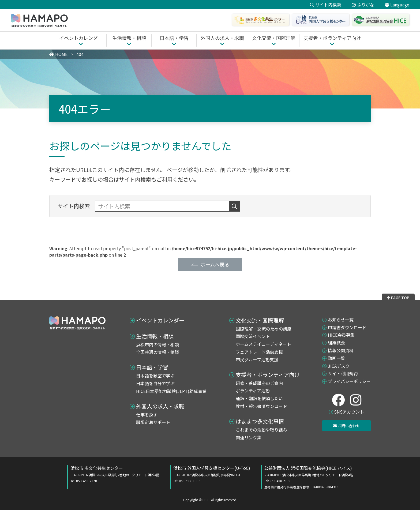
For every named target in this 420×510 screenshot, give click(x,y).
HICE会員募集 (341, 335)
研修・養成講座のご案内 (259, 383)
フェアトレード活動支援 (259, 352)
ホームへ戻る (215, 264)
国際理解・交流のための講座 (264, 329)
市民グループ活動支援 (257, 359)
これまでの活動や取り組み (261, 430)
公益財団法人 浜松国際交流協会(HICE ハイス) (309, 477)
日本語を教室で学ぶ (155, 376)
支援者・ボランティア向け (268, 375)
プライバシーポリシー (349, 381)
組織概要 (336, 343)
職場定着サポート (153, 422)
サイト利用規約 (343, 373)
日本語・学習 (152, 367)
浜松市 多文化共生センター (115, 474)
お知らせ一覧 (341, 320)
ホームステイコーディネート (263, 344)
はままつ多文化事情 (260, 421)
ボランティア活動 (253, 391)
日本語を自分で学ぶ (155, 383)
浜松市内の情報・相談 (157, 344)
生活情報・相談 (155, 336)
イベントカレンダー (160, 320)
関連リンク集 (249, 437)
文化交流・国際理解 (260, 320)
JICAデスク (339, 366)
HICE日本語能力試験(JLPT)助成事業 (171, 391)
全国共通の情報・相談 (157, 352)
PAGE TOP (398, 298)
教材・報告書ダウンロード (261, 406)
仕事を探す (147, 415)
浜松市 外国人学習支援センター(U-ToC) (212, 474)
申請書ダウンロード (347, 327)
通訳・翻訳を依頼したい (259, 398)
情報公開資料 (341, 350)
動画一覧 (336, 358)
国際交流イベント (253, 336)
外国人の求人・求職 (160, 406)
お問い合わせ (346, 426)
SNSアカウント (349, 412)
